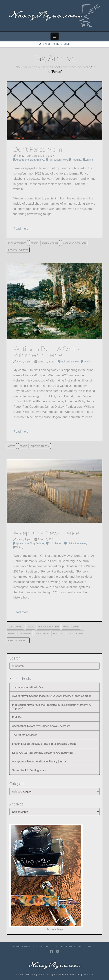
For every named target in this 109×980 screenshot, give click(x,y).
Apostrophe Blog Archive (29, 160)
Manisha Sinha (50, 243)
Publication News (57, 160)
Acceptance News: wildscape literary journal (39, 761)
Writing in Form (40, 446)
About (26, 947)
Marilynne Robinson (74, 243)
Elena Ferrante (17, 243)
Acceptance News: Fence (46, 533)
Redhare (88, 975)
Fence (34, 243)
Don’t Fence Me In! (39, 149)
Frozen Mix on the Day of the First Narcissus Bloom (44, 744)
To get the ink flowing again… (30, 770)
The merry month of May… (29, 687)
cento (12, 446)
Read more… (23, 229)
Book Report (54, 543)
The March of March (25, 735)
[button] (55, 36)
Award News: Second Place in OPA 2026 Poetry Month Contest (51, 696)
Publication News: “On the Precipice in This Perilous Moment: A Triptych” (51, 706)
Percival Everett (18, 250)
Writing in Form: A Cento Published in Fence (46, 352)
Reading (75, 160)
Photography (55, 947)
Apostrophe (74, 947)
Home (16, 947)
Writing (88, 160)
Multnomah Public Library (68, 634)
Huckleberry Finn (49, 627)
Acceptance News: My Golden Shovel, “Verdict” (41, 726)
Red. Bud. (18, 717)
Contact (91, 947)
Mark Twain (42, 634)
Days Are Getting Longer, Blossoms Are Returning (43, 753)
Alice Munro (15, 627)
